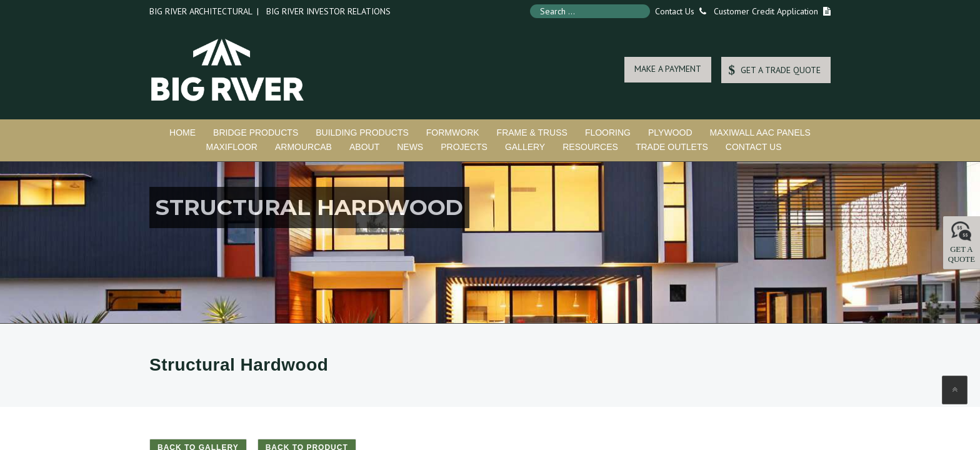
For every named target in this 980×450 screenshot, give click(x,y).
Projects (464, 147)
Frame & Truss (532, 132)
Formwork (453, 132)
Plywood (670, 132)
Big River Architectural (201, 11)
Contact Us (678, 11)
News (410, 147)
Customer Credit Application (766, 11)
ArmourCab (303, 147)
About (364, 147)
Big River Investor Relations (328, 11)
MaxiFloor (231, 147)
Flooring (608, 132)
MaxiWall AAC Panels (760, 132)
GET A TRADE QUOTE (774, 70)
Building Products (362, 132)
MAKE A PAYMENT (668, 69)
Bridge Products (256, 132)
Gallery (525, 147)
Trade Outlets (672, 147)
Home (182, 132)
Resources (590, 147)
